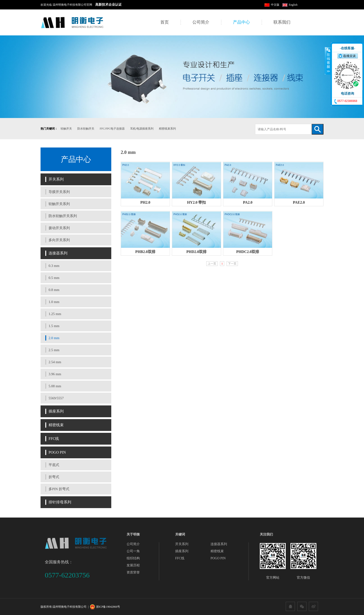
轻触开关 (66, 129)
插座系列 (56, 411)
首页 (165, 22)
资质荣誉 (133, 572)
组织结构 (133, 558)
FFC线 (54, 439)
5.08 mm (55, 386)
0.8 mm (54, 290)
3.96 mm (55, 374)
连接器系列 (58, 253)
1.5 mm (54, 326)
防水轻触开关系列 (63, 216)
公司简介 (201, 22)
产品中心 (241, 22)
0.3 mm (54, 266)
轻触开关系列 (59, 204)
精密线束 (56, 425)
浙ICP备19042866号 (108, 607)
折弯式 (54, 477)
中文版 (272, 5)
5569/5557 (56, 398)
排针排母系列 (60, 502)
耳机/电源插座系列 (142, 129)
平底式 (54, 465)
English (290, 5)
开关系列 (56, 179)
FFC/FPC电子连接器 (112, 129)
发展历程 (133, 565)
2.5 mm (54, 350)
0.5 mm (54, 278)
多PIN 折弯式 (59, 489)
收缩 (328, 61)
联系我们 (282, 22)
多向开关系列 (59, 240)
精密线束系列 (167, 129)
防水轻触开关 (86, 129)
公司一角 (133, 551)
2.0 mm (54, 338)
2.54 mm (55, 362)
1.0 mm (54, 302)
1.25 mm (55, 314)
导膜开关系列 (59, 192)
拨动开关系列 (59, 228)
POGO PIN (57, 452)
